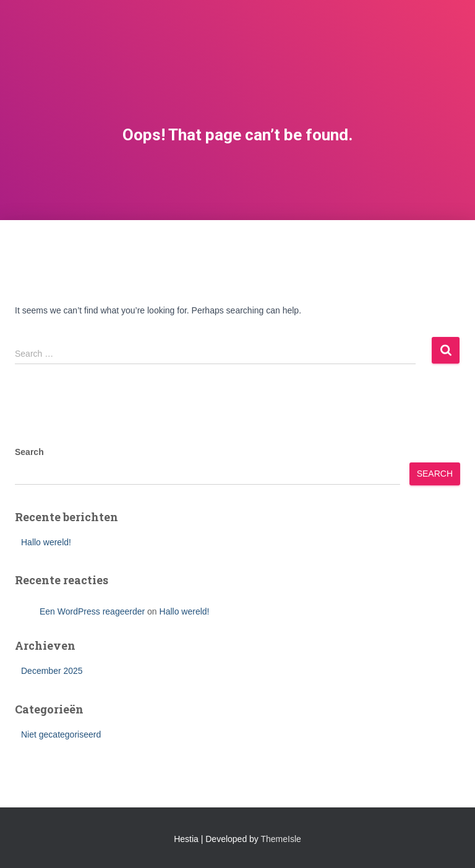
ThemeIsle (281, 839)
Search (29, 452)
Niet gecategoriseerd (61, 734)
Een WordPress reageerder (92, 611)
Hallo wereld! (46, 542)
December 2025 (52, 671)
